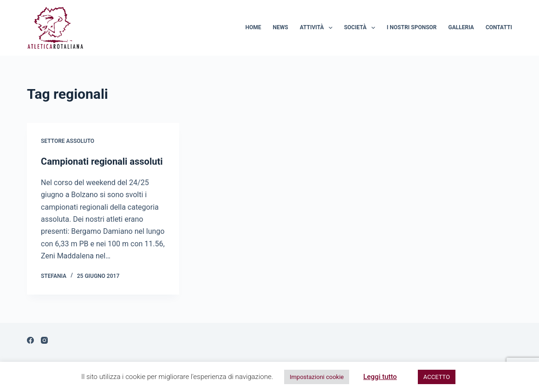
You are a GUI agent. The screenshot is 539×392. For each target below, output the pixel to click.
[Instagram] (44, 340)
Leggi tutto (380, 377)
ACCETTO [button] (437, 377)
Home (253, 27)
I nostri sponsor (412, 27)
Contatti (499, 27)
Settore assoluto (68, 141)
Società (361, 28)
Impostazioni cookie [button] (317, 377)
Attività (318, 28)
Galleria (461, 27)
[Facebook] (30, 340)
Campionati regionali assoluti (102, 161)
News (281, 27)
